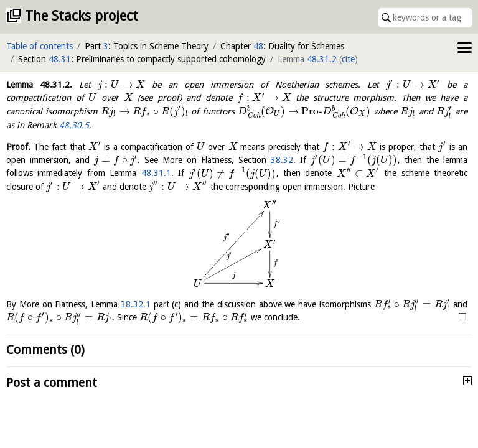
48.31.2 (322, 59)
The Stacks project (82, 16)
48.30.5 (74, 125)
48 (258, 46)
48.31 (60, 59)
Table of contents (40, 46)
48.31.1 (156, 174)
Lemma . (39, 85)
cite (348, 59)
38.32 (282, 160)
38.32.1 (136, 304)
